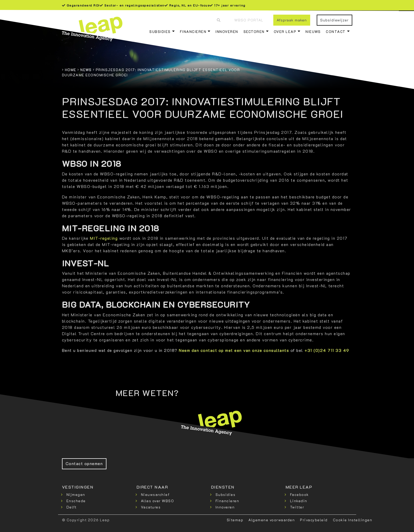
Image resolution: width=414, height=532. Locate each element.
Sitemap (235, 520)
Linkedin (299, 501)
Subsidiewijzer (334, 20)
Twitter (297, 507)
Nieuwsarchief (155, 494)
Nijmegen (76, 494)
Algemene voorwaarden (272, 520)
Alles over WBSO (158, 501)
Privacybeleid (314, 520)
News (86, 70)
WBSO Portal (249, 20)
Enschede (76, 501)
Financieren (193, 32)
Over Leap (285, 32)
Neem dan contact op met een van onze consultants (234, 350)
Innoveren (227, 32)
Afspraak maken (292, 20)
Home (71, 70)
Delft (72, 507)
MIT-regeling (104, 238)
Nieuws (313, 32)
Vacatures (151, 507)
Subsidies (160, 32)
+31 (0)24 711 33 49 (327, 350)
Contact (336, 32)
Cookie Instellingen (353, 520)
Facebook (299, 494)
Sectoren (254, 32)
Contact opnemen (84, 463)
